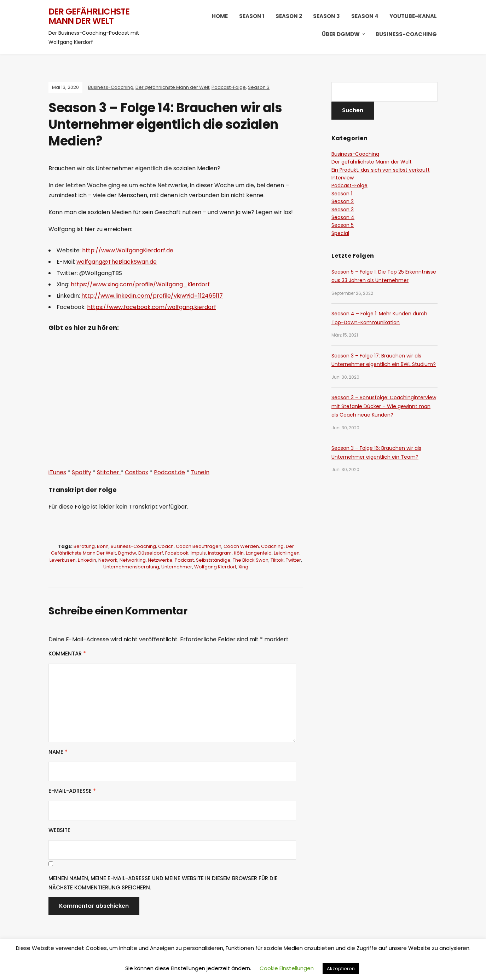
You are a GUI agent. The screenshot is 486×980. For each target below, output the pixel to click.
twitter (293, 560)
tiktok (277, 560)
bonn (103, 546)
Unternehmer (177, 567)
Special (340, 233)
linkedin (87, 560)
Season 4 (365, 16)
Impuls (198, 553)
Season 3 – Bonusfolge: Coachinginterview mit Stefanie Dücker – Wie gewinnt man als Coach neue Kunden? (384, 406)
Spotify (82, 472)
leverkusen (63, 560)
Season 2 (289, 16)
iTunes (57, 472)
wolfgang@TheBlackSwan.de (117, 262)
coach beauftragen (199, 546)
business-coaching (133, 546)
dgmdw (127, 553)
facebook (177, 553)
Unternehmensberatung (131, 567)
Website (59, 830)
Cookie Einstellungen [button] (287, 968)
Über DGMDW (341, 34)
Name (58, 752)
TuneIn (200, 472)
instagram (220, 553)
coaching (272, 546)
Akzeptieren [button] (341, 968)
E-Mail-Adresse (72, 791)
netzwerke (160, 560)
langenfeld (259, 553)
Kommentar (67, 654)
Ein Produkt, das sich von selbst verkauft (381, 170)
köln (239, 553)
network (108, 560)
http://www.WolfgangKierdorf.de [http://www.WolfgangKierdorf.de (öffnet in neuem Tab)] (128, 250)
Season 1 (252, 16)
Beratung (84, 546)
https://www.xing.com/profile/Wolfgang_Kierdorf (140, 284)
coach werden (241, 546)
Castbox (137, 472)
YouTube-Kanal (413, 16)
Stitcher (109, 472)
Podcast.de (169, 472)
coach (166, 546)
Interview (343, 178)
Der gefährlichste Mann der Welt (89, 16)
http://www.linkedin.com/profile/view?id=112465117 (152, 296)
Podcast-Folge (229, 87)
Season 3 (326, 16)
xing (243, 567)
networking (133, 560)
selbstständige (213, 560)
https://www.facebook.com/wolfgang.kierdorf (152, 307)
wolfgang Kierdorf (215, 567)
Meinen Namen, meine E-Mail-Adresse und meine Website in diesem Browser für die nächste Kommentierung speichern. (163, 883)
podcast (184, 560)
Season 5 (343, 225)
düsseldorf (151, 553)
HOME (220, 16)
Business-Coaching (406, 34)
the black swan (251, 560)
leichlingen (287, 553)
